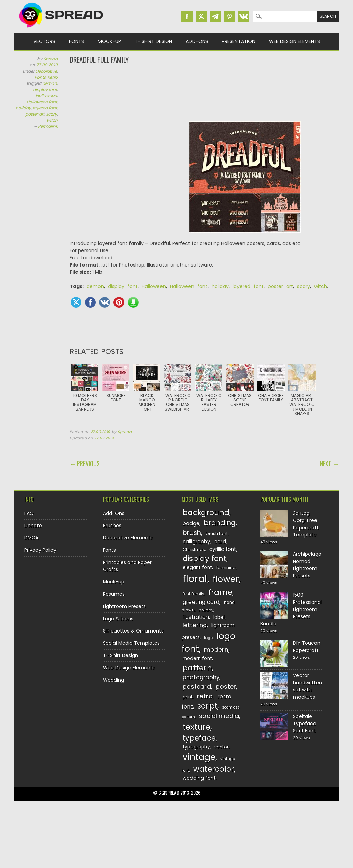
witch (52, 120)
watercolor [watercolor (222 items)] (214, 769)
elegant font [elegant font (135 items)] (197, 568)
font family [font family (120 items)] (193, 594)
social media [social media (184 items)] (219, 716)
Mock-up (109, 41)
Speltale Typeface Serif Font (305, 724)
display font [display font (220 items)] (204, 558)
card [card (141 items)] (220, 542)
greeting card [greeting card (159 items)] (201, 602)
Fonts (76, 41)
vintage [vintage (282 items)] (199, 757)
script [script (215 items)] (207, 706)
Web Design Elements (294, 41)
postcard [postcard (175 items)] (197, 687)
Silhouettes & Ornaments (133, 631)
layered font (45, 108)
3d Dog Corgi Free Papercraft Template (306, 524)
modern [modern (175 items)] (216, 649)
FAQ (29, 513)
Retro (52, 77)
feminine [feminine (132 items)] (226, 568)
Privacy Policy (40, 550)
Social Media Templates (131, 643)
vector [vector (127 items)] (221, 747)
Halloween (46, 96)
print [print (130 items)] (188, 697)
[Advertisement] (204, 92)
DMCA (31, 538)
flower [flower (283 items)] (226, 579)
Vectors (44, 41)
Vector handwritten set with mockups (308, 686)
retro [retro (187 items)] (205, 696)
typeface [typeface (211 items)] (199, 738)
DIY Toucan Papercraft (307, 647)
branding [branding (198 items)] (220, 523)
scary (51, 114)
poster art (35, 114)
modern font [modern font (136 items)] (197, 659)
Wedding (113, 680)
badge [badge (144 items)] (191, 523)
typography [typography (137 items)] (196, 747)
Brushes (112, 526)
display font (45, 89)
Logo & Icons (118, 619)
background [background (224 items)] (206, 512)
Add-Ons (197, 41)
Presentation (239, 41)
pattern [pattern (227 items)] (197, 668)
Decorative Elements (128, 538)
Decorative (46, 71)
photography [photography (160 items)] (201, 677)
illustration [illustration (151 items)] (196, 617)
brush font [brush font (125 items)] (217, 534)
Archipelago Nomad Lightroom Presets (307, 565)
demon (50, 83)
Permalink (48, 126)
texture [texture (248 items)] (196, 727)
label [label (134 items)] (219, 617)
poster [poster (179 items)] (226, 687)
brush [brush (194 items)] (192, 533)
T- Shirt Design (153, 41)
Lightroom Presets (124, 606)
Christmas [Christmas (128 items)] (194, 550)
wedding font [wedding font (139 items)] (199, 778)
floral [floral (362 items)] (195, 578)
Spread (50, 59)
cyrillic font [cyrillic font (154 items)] (223, 549)
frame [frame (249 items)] (220, 592)
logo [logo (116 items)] (208, 638)
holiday (23, 108)
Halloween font (42, 102)
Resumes (114, 594)
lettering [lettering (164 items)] (195, 625)
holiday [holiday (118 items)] (206, 610)
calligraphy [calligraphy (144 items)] (196, 542)
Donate (33, 526)
